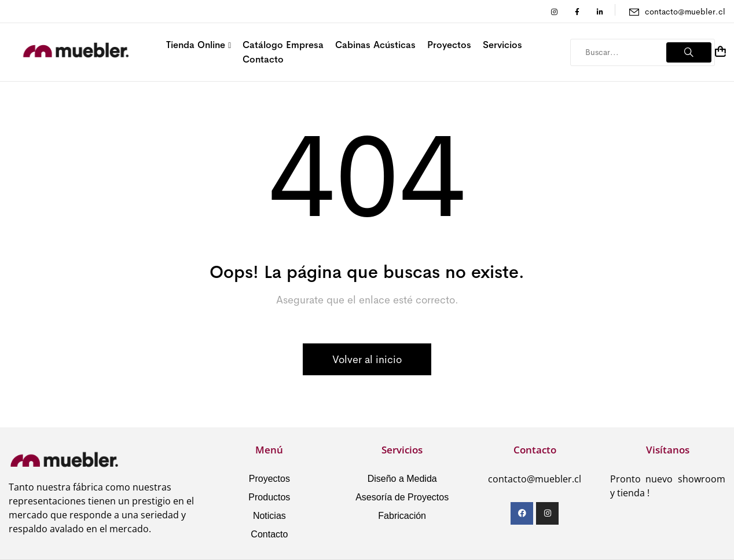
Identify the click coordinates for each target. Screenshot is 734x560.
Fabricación (402, 516)
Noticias (269, 516)
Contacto (269, 534)
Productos (269, 497)
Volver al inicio (367, 360)
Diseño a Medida (402, 479)
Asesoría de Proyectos (402, 497)
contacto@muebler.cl (685, 12)
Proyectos (269, 479)
